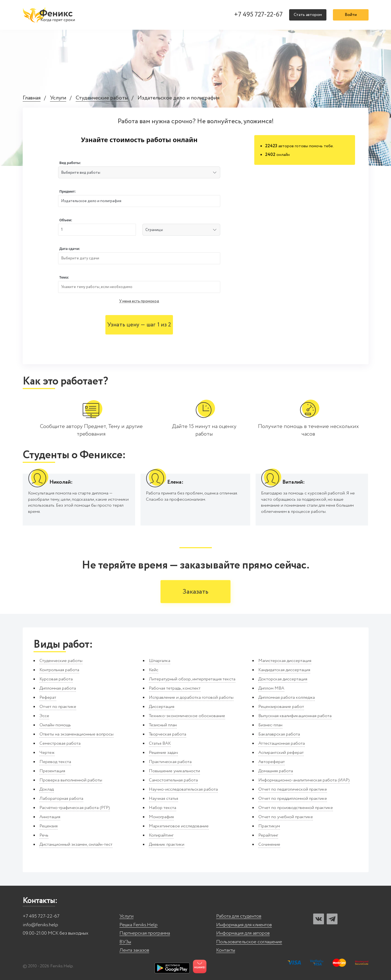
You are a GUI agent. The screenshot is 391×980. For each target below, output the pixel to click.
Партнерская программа (145, 933)
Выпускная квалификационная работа (295, 716)
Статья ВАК (160, 743)
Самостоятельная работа (173, 780)
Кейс (154, 670)
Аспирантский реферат (281, 753)
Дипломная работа (58, 688)
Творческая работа (168, 734)
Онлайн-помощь (55, 725)
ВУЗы (125, 942)
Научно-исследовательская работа (183, 789)
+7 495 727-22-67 (258, 15)
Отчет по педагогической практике (293, 789)
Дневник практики (167, 844)
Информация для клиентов (244, 925)
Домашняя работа (276, 771)
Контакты (226, 950)
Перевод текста (55, 762)
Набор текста (163, 808)
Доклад (47, 789)
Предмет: (67, 191)
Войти (351, 15)
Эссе (44, 716)
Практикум (269, 826)
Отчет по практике (58, 707)
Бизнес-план (270, 725)
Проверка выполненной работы (71, 780)
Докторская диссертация (283, 679)
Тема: (64, 277)
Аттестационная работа (282, 743)
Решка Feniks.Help (138, 925)
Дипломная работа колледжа (287, 698)
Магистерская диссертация (285, 661)
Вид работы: (70, 163)
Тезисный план (163, 725)
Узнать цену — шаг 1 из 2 (139, 325)
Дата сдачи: (69, 249)
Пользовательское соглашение (249, 942)
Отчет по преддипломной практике (293, 799)
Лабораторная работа (61, 799)
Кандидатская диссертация (284, 670)
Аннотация (50, 817)
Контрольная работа (59, 670)
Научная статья (163, 799)
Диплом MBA (271, 688)
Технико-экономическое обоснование (187, 716)
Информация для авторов (243, 933)
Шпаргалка (160, 661)
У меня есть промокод (139, 301)
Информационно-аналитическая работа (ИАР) (304, 780)
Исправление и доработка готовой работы (191, 698)
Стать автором (308, 15)
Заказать (195, 592)
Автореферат (272, 762)
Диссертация (162, 707)
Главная (32, 98)
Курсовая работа (56, 679)
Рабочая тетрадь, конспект (175, 688)
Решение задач (163, 753)
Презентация (52, 771)
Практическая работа (170, 762)
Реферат (48, 698)
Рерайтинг (268, 835)
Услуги (58, 98)
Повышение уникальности (174, 771)
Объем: (66, 220)
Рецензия (49, 826)
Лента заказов (134, 950)
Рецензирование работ (281, 707)
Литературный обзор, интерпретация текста (192, 679)
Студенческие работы (102, 98)
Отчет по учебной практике (286, 817)
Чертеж (47, 753)
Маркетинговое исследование (179, 826)
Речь (44, 835)
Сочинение (269, 844)
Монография (161, 817)
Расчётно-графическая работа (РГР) (75, 808)
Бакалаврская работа (279, 734)
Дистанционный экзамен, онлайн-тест (76, 844)
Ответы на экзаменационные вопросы (76, 734)
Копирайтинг (161, 835)
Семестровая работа (60, 743)
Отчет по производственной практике (296, 808)
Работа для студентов (239, 916)
